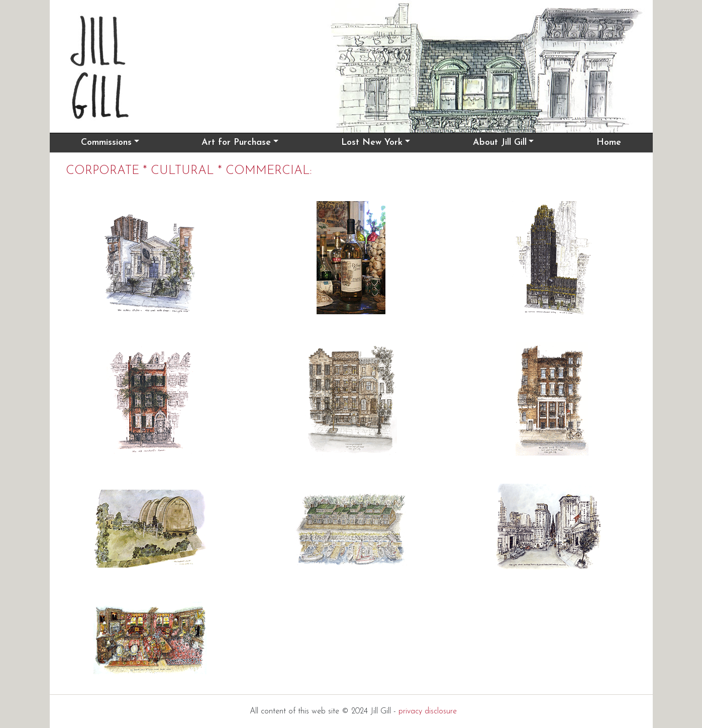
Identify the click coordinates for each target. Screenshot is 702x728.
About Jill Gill (500, 143)
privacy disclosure (428, 711)
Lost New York (372, 143)
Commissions (106, 143)
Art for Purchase (236, 143)
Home (609, 143)
